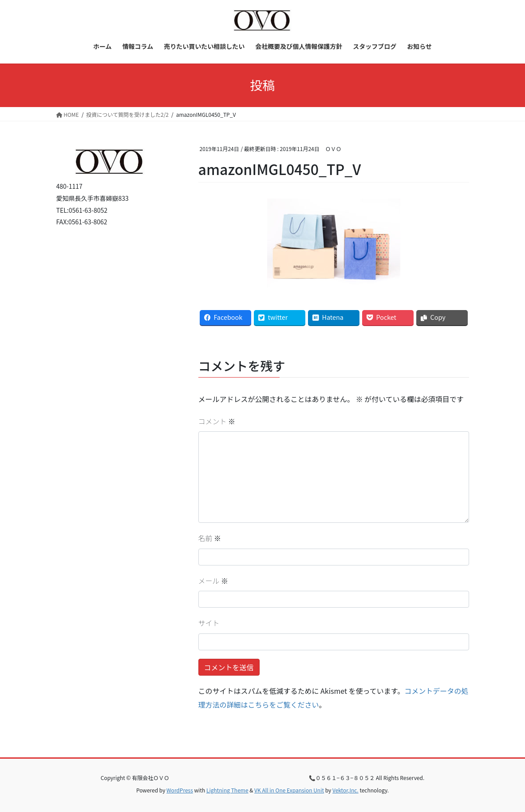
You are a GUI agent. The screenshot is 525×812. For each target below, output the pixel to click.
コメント (217, 421)
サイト (209, 623)
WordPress (180, 790)
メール (213, 581)
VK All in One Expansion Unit (289, 790)
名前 (210, 538)
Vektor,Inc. (345, 790)
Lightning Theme (227, 790)
